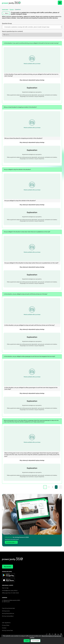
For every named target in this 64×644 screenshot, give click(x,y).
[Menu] (60, 3)
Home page (5, 9)
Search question (12, 31)
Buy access (8, 567)
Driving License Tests (7, 630)
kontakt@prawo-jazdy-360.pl (10, 591)
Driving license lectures (8, 613)
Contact (4, 628)
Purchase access (11, 542)
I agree (27, 641)
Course (12, 9)
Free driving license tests (8, 608)
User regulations (6, 623)
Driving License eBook (8, 616)
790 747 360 (5, 588)
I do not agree (35, 641)
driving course (6, 611)
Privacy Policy (6, 625)
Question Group (7, 23)
